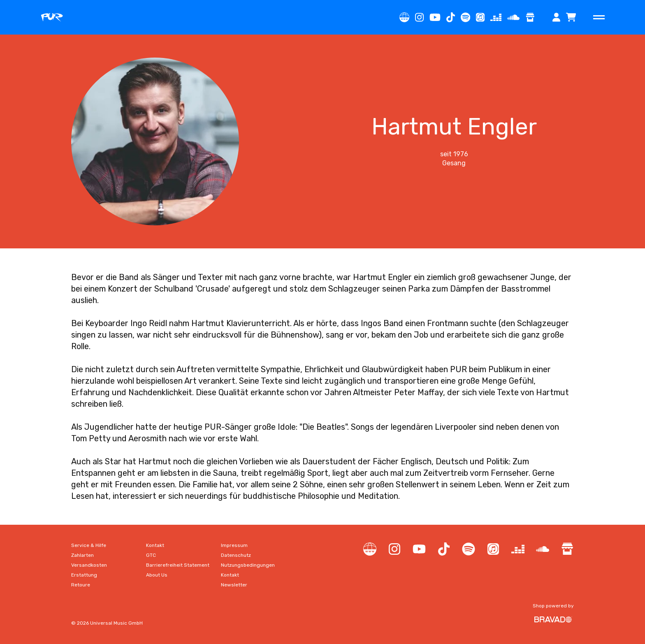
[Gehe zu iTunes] (480, 17)
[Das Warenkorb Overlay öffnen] (571, 17)
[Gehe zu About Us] (157, 575)
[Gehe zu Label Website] (404, 17)
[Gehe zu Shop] (530, 17)
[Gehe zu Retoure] (81, 585)
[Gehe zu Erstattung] (84, 575)
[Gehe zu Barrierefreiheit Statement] (178, 565)
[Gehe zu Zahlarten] (82, 555)
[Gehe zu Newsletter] (234, 585)
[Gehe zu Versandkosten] (89, 565)
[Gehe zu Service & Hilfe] (89, 545)
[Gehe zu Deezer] (496, 17)
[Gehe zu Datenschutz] (236, 555)
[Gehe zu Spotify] (465, 17)
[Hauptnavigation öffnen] (599, 17)
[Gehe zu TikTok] (451, 17)
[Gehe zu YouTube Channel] (435, 17)
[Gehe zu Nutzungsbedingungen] (248, 565)
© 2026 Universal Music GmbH (107, 623)
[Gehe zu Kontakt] (155, 545)
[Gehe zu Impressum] (234, 545)
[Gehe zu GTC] (151, 555)
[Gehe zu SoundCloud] (513, 17)
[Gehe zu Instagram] (419, 17)
